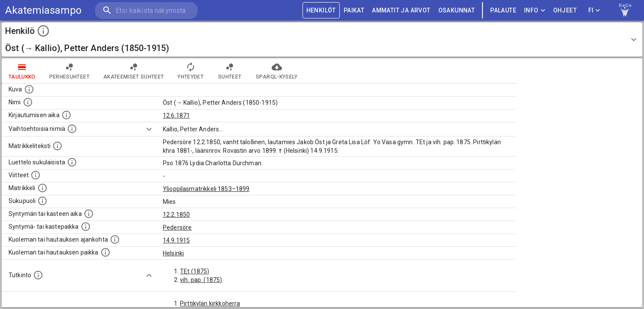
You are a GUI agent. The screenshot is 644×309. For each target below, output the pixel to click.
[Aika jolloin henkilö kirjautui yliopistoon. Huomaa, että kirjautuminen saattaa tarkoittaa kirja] (66, 115)
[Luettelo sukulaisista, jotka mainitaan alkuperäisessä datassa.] (72, 162)
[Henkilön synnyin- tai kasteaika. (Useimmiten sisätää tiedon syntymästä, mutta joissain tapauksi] (89, 214)
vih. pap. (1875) (201, 280)
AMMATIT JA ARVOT (401, 11)
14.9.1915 (176, 240)
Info (535, 11)
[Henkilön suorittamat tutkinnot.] (38, 275)
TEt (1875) (195, 271)
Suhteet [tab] (230, 71)
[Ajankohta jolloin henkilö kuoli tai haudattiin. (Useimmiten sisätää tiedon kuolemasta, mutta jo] (115, 239)
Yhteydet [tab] (190, 71)
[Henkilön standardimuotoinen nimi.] (28, 102)
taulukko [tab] (22, 71)
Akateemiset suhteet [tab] (134, 71)
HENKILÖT (321, 11)
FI (594, 11)
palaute (503, 11)
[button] (322, 39)
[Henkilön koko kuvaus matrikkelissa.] (57, 146)
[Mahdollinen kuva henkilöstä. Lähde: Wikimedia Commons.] (29, 89)
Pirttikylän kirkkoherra (210, 303)
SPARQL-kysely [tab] (277, 71)
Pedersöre (177, 227)
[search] (146, 11)
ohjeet (565, 11)
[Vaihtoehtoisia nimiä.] (72, 129)
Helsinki (173, 253)
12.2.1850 (176, 215)
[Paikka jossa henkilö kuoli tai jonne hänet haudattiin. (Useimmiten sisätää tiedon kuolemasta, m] (105, 252)
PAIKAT (354, 11)
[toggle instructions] (43, 31)
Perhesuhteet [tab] (69, 71)
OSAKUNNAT (457, 11)
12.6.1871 (176, 115)
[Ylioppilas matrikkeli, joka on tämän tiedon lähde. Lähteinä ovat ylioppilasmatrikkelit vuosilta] (42, 188)
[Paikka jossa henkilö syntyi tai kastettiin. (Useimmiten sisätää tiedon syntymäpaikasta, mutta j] (86, 227)
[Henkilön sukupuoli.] (42, 201)
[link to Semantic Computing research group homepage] (625, 10)
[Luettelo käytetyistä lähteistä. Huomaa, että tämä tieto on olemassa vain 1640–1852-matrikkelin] (36, 175)
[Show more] (149, 129)
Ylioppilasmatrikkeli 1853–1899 (206, 189)
